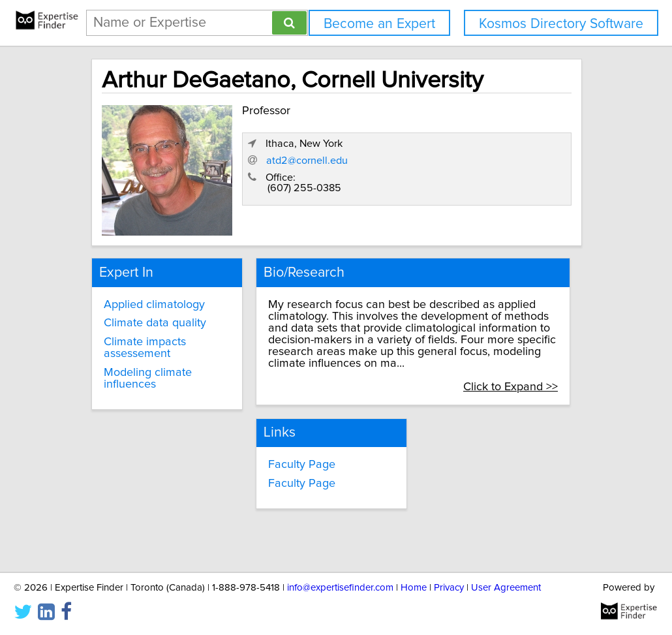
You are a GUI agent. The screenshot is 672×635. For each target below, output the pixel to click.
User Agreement (506, 588)
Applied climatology (154, 305)
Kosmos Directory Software (561, 24)
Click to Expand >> (511, 387)
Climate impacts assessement (145, 348)
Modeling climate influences (148, 379)
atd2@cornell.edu (307, 161)
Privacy (449, 588)
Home (414, 588)
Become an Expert (379, 24)
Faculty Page (302, 465)
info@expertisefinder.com (340, 588)
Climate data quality (155, 323)
